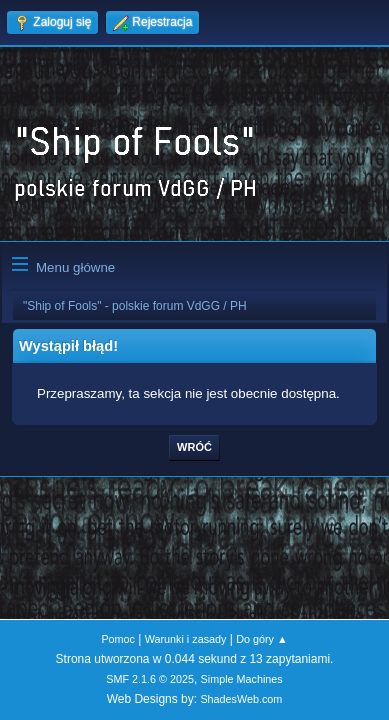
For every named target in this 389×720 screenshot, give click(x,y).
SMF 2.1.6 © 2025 (150, 679)
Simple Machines (242, 679)
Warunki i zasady (186, 639)
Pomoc (118, 639)
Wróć (194, 447)
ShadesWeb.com (241, 699)
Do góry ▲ (261, 639)
